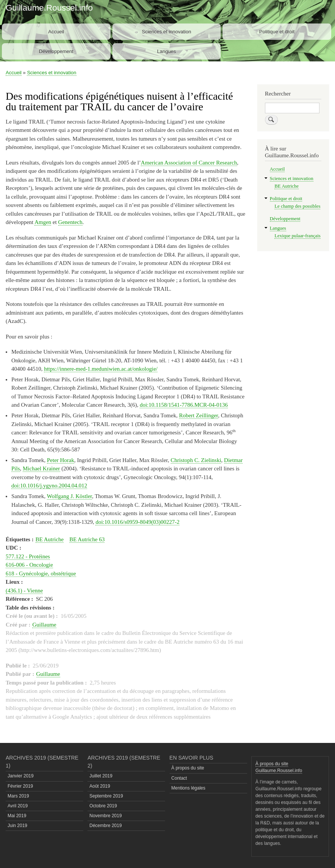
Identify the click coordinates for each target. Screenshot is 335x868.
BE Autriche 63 (87, 539)
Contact (179, 778)
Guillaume (44, 625)
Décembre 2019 (105, 826)
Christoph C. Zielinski (196, 460)
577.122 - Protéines (28, 556)
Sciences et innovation (167, 32)
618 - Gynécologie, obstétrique (41, 573)
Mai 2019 (17, 816)
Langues (167, 51)
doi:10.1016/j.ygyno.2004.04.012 (49, 486)
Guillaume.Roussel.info (49, 8)
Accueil (56, 32)
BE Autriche (50, 539)
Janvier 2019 (21, 776)
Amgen (43, 222)
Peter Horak (61, 460)
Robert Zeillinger (199, 415)
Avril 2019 (18, 806)
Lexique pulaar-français (297, 236)
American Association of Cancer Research (189, 163)
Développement (56, 51)
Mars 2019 (18, 796)
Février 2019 (20, 786)
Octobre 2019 (103, 806)
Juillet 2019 (101, 776)
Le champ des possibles (297, 206)
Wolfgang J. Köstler (69, 496)
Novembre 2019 (105, 816)
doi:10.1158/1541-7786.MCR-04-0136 (184, 405)
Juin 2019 (17, 826)
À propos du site (188, 768)
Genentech (70, 222)
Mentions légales (189, 788)
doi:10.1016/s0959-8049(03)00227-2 (137, 522)
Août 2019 (100, 786)
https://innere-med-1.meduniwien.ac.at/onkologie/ (101, 369)
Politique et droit (277, 32)
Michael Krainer (41, 468)
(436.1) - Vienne (24, 591)
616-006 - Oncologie (29, 565)
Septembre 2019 (106, 796)
